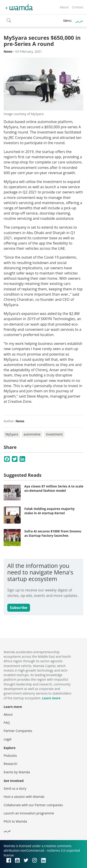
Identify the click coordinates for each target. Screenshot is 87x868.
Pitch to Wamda (15, 821)
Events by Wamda (17, 772)
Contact (78, 7)
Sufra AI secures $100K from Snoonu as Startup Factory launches (53, 533)
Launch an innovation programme (29, 813)
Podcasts (10, 755)
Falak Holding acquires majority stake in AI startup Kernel (50, 511)
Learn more (51, 698)
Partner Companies (18, 731)
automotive (32, 434)
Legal (7, 739)
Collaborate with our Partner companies (33, 805)
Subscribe (19, 608)
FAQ (7, 723)
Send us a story (15, 788)
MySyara (12, 434)
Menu (67, 21)
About (64, 7)
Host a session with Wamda (24, 797)
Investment (54, 434)
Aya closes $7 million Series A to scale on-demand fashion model (54, 488)
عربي (79, 21)
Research (10, 764)
